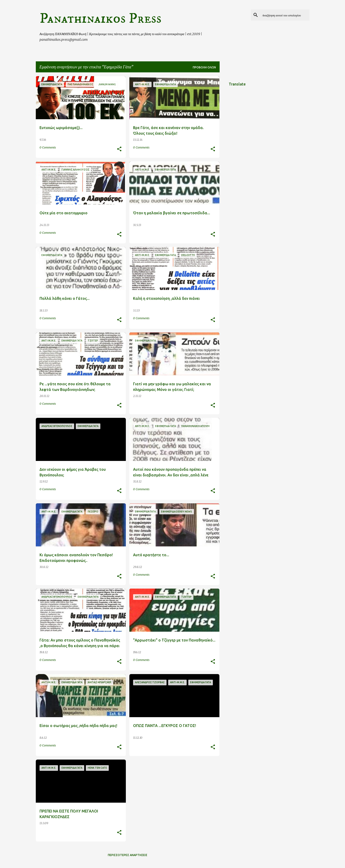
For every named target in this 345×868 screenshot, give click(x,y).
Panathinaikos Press (100, 19)
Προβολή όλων (204, 67)
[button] (119, 149)
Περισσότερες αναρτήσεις (128, 855)
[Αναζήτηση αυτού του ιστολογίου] (285, 15)
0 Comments (48, 147)
